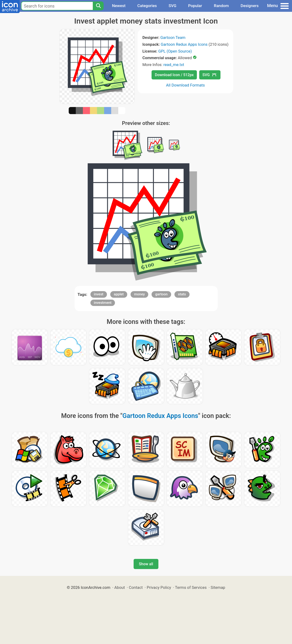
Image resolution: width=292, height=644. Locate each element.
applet (119, 294)
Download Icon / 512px (174, 75)
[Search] (98, 6)
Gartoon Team (173, 37)
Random (221, 6)
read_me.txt (174, 65)
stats (182, 294)
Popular (195, 6)
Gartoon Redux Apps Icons (184, 44)
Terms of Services (191, 587)
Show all (146, 564)
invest (99, 294)
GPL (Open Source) (175, 51)
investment (103, 303)
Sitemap (218, 587)
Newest (119, 6)
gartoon (161, 294)
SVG (172, 6)
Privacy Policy (159, 587)
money (139, 294)
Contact (136, 587)
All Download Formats (185, 85)
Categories (147, 6)
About (120, 587)
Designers (250, 6)
